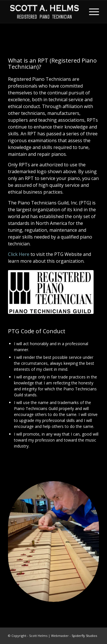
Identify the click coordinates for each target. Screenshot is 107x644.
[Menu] (91, 12)
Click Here (19, 254)
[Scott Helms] (44, 12)
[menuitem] (91, 12)
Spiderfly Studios (84, 636)
